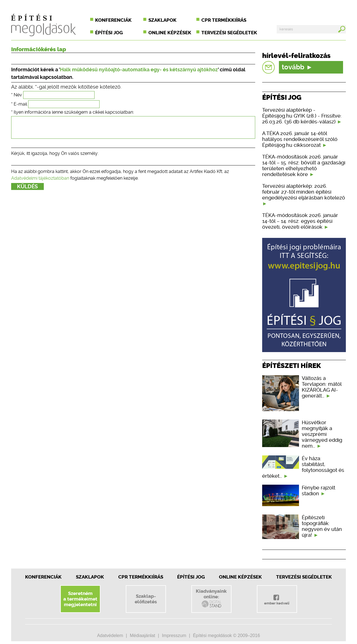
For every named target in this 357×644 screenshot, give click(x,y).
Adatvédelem (110, 636)
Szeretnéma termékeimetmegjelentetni (80, 599)
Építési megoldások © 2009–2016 (226, 636)
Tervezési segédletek (229, 33)
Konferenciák (113, 20)
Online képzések (170, 33)
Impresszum (174, 636)
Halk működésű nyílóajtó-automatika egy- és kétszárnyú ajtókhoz (139, 69)
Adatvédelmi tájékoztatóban (40, 182)
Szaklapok (162, 20)
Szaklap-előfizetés (146, 599)
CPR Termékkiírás (141, 577)
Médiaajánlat (142, 636)
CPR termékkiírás (224, 20)
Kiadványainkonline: (211, 598)
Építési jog (109, 33)
